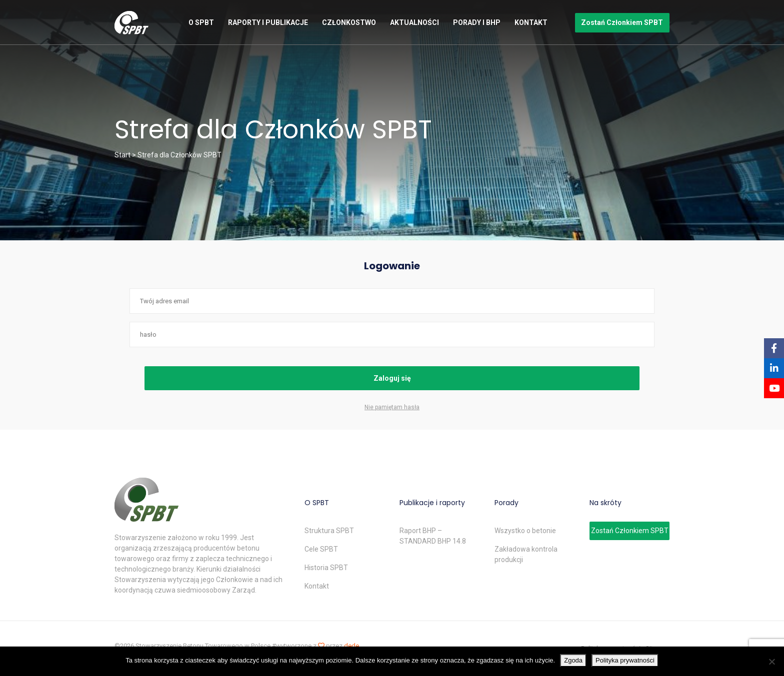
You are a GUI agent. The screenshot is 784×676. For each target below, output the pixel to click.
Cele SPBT (321, 549)
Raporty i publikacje (268, 22)
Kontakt (531, 22)
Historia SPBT (326, 568)
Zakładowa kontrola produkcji (526, 554)
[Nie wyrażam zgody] (771, 662)
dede (351, 646)
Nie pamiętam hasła (392, 407)
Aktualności (414, 22)
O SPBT (201, 22)
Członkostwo (349, 22)
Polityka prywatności (625, 660)
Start (122, 155)
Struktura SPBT (329, 531)
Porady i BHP (477, 22)
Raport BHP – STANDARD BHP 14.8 (433, 536)
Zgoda (573, 660)
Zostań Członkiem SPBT (622, 22)
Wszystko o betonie (525, 531)
